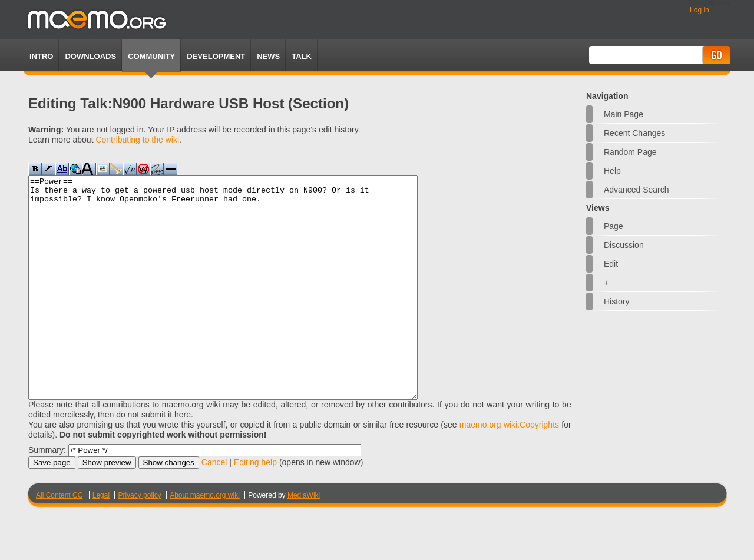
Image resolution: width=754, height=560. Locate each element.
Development (216, 56)
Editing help (255, 506)
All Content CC (59, 539)
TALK (302, 56)
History (617, 301)
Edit (611, 264)
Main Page (624, 114)
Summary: (47, 494)
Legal (101, 539)
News (268, 56)
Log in (700, 10)
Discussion (624, 245)
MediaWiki (304, 539)
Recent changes (634, 133)
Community (151, 56)
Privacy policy (139, 539)
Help (612, 171)
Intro (41, 56)
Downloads (90, 56)
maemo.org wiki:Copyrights (509, 469)
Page (614, 226)
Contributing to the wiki (137, 140)
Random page (630, 152)
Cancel (214, 506)
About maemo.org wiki (205, 539)
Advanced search (636, 190)
